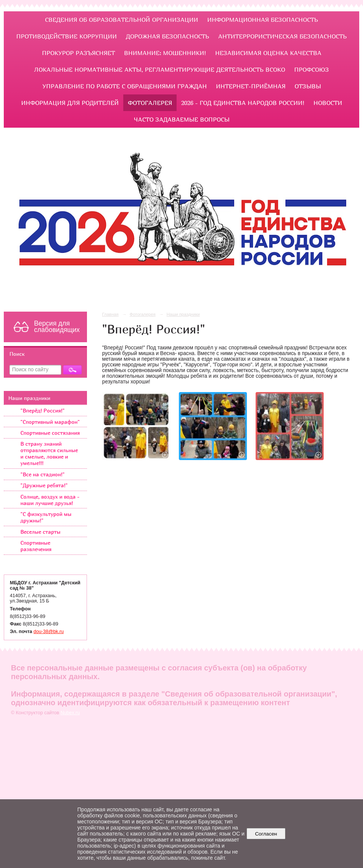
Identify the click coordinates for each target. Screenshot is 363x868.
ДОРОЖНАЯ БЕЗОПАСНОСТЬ (168, 36)
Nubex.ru (70, 713)
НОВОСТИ (328, 103)
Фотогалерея (150, 103)
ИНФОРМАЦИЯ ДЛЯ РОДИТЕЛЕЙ (70, 103)
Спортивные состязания (50, 433)
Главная (110, 314)
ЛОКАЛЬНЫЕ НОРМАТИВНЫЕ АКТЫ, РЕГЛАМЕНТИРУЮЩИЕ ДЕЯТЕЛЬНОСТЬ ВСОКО (160, 70)
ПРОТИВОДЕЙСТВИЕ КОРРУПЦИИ (67, 36)
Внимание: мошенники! (165, 53)
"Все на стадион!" (43, 474)
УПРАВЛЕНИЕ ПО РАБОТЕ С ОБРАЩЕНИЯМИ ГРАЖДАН (125, 86)
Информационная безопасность (263, 20)
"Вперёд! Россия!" (43, 410)
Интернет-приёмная (251, 86)
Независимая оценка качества (268, 53)
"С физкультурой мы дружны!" (46, 517)
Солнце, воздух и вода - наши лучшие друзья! (50, 500)
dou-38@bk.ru (49, 632)
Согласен (266, 834)
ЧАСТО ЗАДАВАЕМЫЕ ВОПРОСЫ (182, 119)
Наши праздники (29, 398)
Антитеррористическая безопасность (282, 36)
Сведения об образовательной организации (122, 20)
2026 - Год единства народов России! (243, 103)
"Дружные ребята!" (44, 485)
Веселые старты (40, 532)
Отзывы (308, 86)
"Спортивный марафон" (50, 422)
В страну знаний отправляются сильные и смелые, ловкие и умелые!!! (49, 453)
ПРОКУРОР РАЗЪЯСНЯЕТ (78, 53)
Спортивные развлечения (36, 546)
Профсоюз (312, 70)
